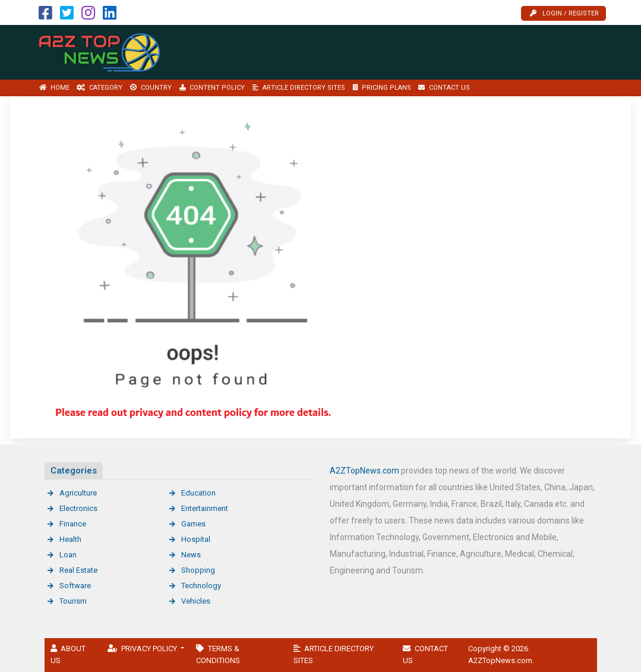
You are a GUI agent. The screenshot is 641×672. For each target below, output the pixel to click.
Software (75, 586)
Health (70, 539)
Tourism (73, 601)
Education (198, 493)
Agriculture (78, 493)
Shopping (198, 570)
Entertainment (205, 508)
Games (193, 524)
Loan (68, 555)
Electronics (78, 508)
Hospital (196, 539)
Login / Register (564, 13)
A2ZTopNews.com (364, 471)
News (191, 555)
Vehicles (196, 601)
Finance (73, 524)
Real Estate (78, 570)
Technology (201, 586)
